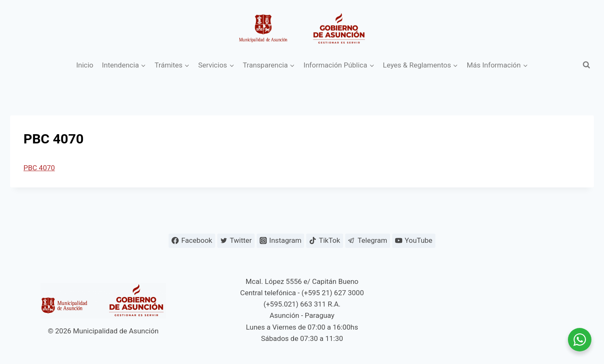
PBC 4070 (39, 168)
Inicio (85, 65)
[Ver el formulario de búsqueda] (586, 65)
